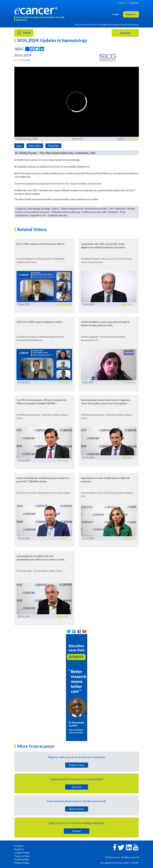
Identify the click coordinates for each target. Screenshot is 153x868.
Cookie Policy (22, 853)
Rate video (35, 146)
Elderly (55, 209)
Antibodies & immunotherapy (66, 212)
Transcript (53, 146)
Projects (19, 849)
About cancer (76, 809)
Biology (131, 209)
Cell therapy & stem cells (94, 212)
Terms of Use (22, 856)
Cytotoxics (113, 212)
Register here (77, 765)
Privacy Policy (22, 863)
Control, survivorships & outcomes (32, 212)
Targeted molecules (57, 215)
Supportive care (38, 215)
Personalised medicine (96, 209)
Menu (24, 33)
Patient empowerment (72, 209)
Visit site (76, 787)
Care (111, 209)
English (122, 3)
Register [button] (131, 14)
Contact (19, 846)
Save (19, 146)
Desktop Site (22, 859)
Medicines (121, 209)
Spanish (134, 3)
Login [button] (115, 14)
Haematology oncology (39, 209)
